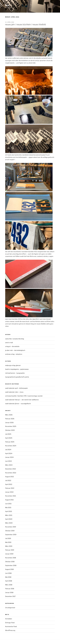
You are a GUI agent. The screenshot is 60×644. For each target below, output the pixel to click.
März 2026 (9, 415)
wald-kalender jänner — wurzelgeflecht (18, 404)
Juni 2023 (8, 461)
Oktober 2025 (10, 430)
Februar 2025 (10, 442)
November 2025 (11, 426)
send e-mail (9, 343)
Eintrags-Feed (10, 623)
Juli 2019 (8, 538)
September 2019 (11, 535)
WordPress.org (10, 630)
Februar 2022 (10, 488)
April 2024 (9, 453)
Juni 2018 (8, 573)
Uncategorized (10, 608)
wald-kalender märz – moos (14, 392)
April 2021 (9, 511)
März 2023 (9, 465)
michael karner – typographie (15, 373)
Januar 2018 (9, 593)
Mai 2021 (8, 508)
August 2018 (9, 569)
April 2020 (9, 519)
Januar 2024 (9, 457)
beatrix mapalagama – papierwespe (17, 369)
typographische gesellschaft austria (17, 377)
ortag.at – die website (12, 346)
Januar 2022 (9, 492)
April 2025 (9, 438)
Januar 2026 (9, 423)
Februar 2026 (10, 419)
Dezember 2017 (10, 596)
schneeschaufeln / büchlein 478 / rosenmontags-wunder (24, 396)
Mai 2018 (8, 577)
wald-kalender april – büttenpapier (16, 388)
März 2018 (9, 585)
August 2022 (10, 477)
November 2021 (11, 496)
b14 (7, 5)
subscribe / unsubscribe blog (15, 339)
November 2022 (11, 473)
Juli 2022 (8, 480)
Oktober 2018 (10, 562)
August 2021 (9, 500)
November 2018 (11, 558)
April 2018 (9, 581)
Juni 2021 (8, 504)
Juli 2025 (8, 434)
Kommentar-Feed (11, 626)
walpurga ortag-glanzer (13, 365)
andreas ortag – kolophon (14, 354)
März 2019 (9, 546)
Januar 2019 (9, 554)
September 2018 (11, 565)
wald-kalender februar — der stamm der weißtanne (22, 400)
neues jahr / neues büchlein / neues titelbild (25, 24)
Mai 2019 (8, 542)
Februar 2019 (10, 550)
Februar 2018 (10, 589)
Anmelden (9, 619)
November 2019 (11, 527)
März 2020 (9, 523)
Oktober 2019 (10, 531)
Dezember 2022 (11, 469)
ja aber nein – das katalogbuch (15, 350)
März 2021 (9, 515)
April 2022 (9, 484)
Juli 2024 (8, 450)
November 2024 (11, 446)
